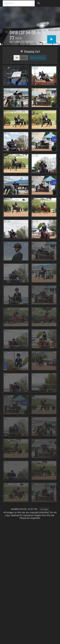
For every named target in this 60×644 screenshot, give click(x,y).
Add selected (39, 58)
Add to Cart (9, 68)
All (17, 58)
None (24, 58)
